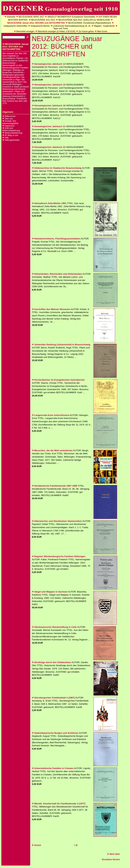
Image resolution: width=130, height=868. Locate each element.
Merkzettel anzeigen (25, 31)
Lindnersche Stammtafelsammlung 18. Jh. (72, 26)
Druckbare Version (111, 860)
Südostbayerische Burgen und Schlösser (55, 733)
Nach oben (113, 854)
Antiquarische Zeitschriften (15, 26)
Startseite (11, 17)
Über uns (9, 119)
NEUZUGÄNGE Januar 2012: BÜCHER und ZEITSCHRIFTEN (36, 23)
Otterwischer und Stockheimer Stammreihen (57, 521)
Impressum (10, 126)
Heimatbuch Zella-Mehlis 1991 (49, 203)
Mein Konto (102, 31)
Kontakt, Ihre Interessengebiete (10, 122)
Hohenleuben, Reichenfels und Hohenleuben (57, 274)
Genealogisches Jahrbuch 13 (49, 64)
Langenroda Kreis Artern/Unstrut (51, 415)
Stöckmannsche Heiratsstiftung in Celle (54, 627)
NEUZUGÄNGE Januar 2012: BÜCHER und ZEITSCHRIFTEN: (15, 47)
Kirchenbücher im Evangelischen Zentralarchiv (58, 380)
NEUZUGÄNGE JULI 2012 (43, 20)
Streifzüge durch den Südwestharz (51, 662)
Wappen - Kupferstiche (104, 26)
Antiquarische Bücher (40, 26)
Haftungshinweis (12, 140)
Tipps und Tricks (61, 29)
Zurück (36, 845)
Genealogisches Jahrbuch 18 (49, 106)
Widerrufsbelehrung (13, 133)
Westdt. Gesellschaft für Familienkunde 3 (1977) (59, 804)
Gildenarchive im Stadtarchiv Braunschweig (57, 168)
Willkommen (10, 116)
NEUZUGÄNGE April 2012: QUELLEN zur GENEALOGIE (84, 20)
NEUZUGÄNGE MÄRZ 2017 (31, 17)
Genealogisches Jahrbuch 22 (49, 147)
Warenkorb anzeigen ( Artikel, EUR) (56, 31)
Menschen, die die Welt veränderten (52, 450)
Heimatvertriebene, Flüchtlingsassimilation (56, 239)
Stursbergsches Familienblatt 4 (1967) (53, 698)
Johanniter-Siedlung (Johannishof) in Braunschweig (61, 345)
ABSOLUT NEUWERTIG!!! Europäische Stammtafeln (71, 17)
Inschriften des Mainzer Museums (51, 309)
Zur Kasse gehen (86, 31)
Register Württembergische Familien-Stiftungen (59, 556)
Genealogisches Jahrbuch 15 (49, 85)
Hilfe (7, 138)
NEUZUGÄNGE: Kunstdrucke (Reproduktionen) (89, 23)
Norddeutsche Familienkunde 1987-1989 (55, 486)
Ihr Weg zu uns (11, 135)
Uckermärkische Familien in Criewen (53, 768)
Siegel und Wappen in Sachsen (50, 592)
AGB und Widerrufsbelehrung (11, 129)
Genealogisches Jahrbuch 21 (49, 126)
